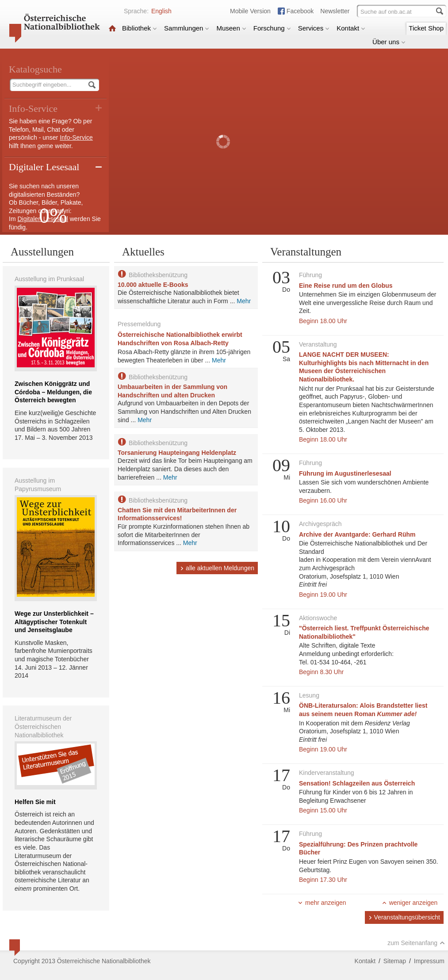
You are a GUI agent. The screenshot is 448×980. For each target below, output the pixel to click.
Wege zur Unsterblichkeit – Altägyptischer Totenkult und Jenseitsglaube (54, 622)
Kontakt (351, 28)
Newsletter (335, 11)
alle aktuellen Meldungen (217, 568)
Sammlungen (187, 28)
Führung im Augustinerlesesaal (345, 473)
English (161, 11)
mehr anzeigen (322, 903)
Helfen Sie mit (35, 802)
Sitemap (395, 961)
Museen (231, 28)
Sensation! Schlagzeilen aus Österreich (357, 783)
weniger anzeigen (410, 903)
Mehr (244, 301)
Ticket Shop (426, 28)
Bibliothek (140, 28)
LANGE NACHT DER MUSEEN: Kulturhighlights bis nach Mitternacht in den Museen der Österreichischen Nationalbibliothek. (364, 367)
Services (314, 28)
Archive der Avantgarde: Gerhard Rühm (357, 534)
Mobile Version (250, 11)
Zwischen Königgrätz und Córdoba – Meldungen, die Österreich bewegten (53, 392)
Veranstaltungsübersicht (404, 917)
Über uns (389, 42)
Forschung (272, 28)
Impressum (429, 961)
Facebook (300, 11)
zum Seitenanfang (416, 943)
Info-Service (76, 137)
